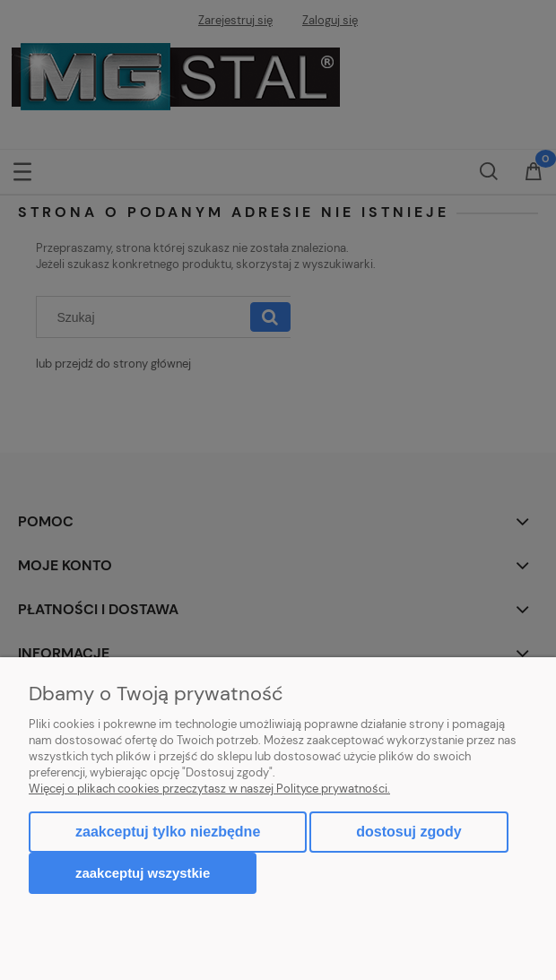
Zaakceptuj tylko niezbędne (168, 832)
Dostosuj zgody (408, 832)
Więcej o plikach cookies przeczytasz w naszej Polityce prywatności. (209, 789)
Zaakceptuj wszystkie (143, 873)
